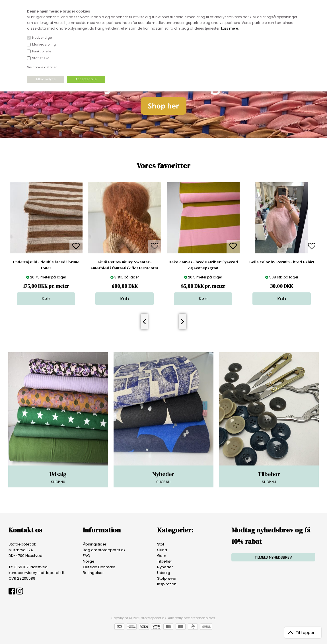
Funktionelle (42, 51)
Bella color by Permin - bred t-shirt (282, 262)
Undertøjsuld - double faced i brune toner (46, 265)
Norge (89, 561)
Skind (162, 550)
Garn (162, 556)
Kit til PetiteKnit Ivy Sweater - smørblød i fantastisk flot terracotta (125, 265)
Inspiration (167, 584)
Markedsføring (44, 44)
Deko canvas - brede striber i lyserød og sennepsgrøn (203, 265)
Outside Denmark (99, 567)
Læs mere (230, 28)
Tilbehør (165, 561)
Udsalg (164, 573)
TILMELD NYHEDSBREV (273, 557)
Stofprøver (167, 578)
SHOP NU (58, 477)
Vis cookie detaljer (42, 67)
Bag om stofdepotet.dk (104, 550)
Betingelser (93, 573)
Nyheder (165, 567)
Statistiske (41, 58)
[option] (46, 244)
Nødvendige (42, 38)
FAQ (87, 556)
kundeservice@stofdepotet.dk (37, 573)
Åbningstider (95, 544)
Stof (161, 544)
